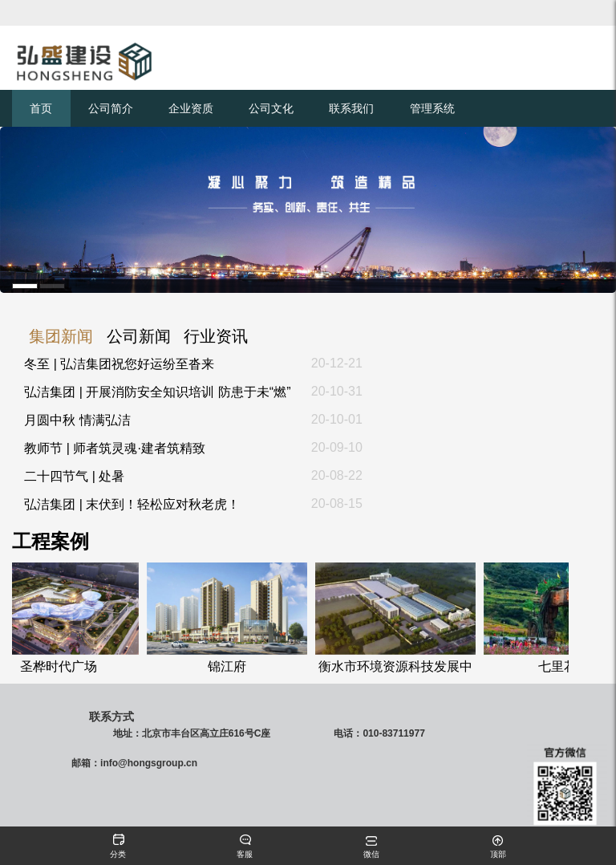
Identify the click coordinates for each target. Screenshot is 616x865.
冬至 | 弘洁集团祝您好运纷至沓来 (119, 364)
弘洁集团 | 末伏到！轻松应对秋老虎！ (132, 504)
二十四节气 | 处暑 (74, 476)
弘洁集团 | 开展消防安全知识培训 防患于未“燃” (157, 392)
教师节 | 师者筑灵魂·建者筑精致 (115, 448)
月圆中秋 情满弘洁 (77, 420)
